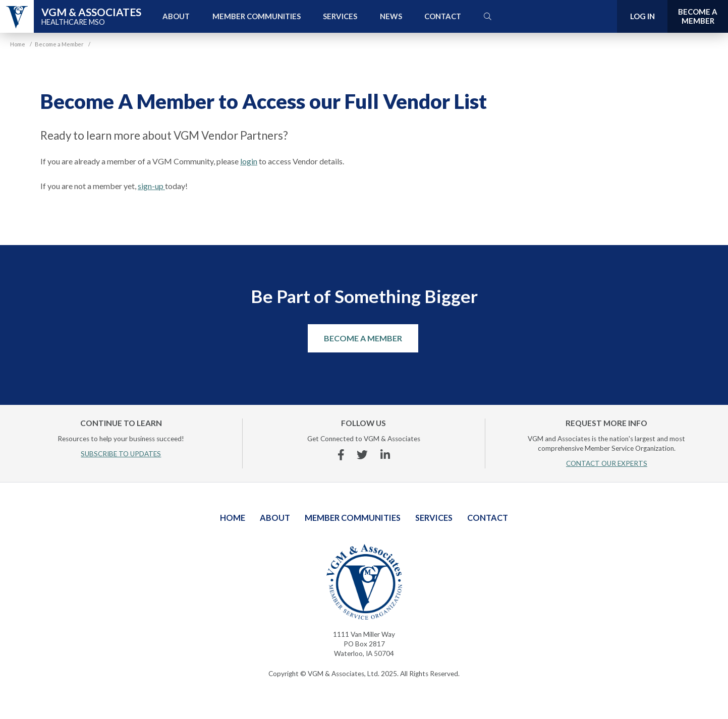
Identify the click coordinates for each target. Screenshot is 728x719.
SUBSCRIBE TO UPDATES (121, 454)
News (391, 16)
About (176, 16)
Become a (698, 16)
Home (233, 518)
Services (340, 16)
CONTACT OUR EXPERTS (607, 463)
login (249, 161)
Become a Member (363, 338)
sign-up (151, 186)
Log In (642, 16)
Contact (443, 16)
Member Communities (257, 16)
